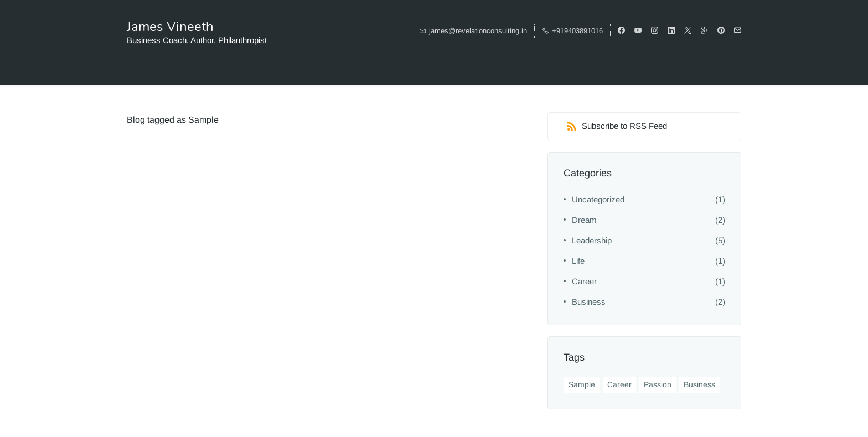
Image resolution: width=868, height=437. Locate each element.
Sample (582, 384)
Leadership (592, 240)
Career (584, 281)
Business (589, 302)
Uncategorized (598, 199)
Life (578, 261)
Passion (658, 384)
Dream (584, 220)
